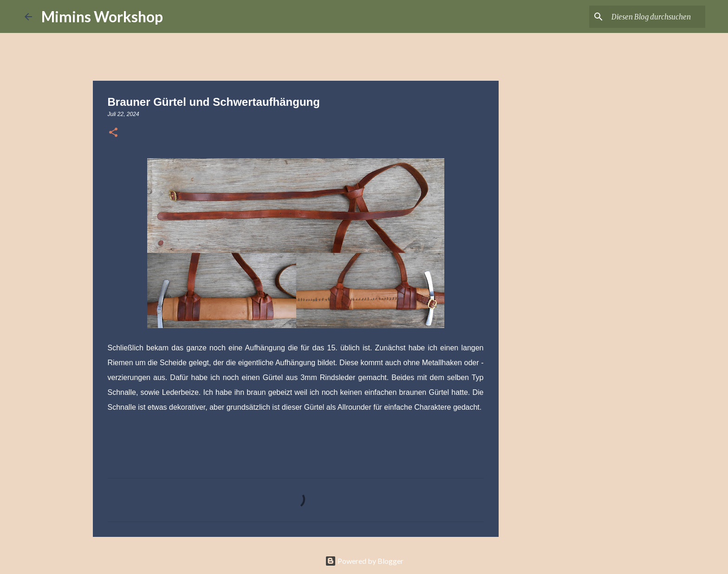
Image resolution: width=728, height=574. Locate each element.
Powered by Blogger (364, 561)
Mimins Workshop (102, 16)
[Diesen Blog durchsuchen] (656, 17)
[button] (113, 133)
